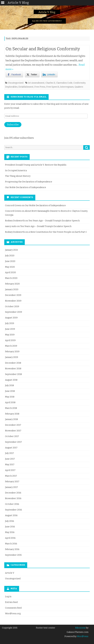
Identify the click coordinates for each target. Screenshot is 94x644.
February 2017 (12, 482)
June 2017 (10, 459)
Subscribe (13, 125)
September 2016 (14, 510)
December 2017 (13, 425)
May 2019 (10, 335)
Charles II (50, 83)
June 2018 (10, 391)
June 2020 (10, 261)
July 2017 (9, 453)
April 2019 (10, 340)
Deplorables (11, 87)
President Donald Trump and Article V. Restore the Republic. (36, 165)
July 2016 (10, 521)
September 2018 (13, 374)
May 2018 (10, 397)
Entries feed (11, 602)
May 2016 (10, 532)
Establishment (26, 87)
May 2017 (10, 465)
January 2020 (12, 290)
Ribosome (80, 628)
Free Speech (53, 87)
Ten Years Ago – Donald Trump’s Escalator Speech (54, 221)
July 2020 (10, 256)
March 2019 (11, 346)
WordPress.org (13, 614)
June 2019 (10, 329)
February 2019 (12, 352)
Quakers (79, 87)
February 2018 (12, 414)
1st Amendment (36, 83)
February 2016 (12, 549)
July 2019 (10, 323)
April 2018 (10, 402)
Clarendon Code (64, 83)
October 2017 (12, 436)
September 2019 (14, 312)
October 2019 (12, 307)
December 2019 (13, 295)
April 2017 (10, 470)
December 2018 (13, 363)
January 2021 (11, 250)
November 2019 (13, 301)
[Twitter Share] (32, 75)
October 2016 (12, 504)
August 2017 (11, 448)
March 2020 (11, 278)
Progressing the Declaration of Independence (29, 182)
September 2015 (13, 555)
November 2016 (13, 498)
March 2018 (11, 408)
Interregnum (67, 87)
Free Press (40, 87)
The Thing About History (18, 176)
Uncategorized (16, 83)
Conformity (79, 83)
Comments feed (13, 608)
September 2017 (13, 442)
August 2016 (11, 515)
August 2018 (11, 380)
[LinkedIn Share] (49, 75)
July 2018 (9, 385)
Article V (10, 573)
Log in (8, 597)
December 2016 (13, 493)
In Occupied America (16, 171)
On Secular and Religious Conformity (43, 49)
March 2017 (11, 476)
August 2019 (11, 318)
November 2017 (13, 431)
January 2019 (12, 357)
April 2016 (10, 538)
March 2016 (11, 544)
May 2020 (10, 267)
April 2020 (10, 272)
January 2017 (11, 487)
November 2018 (13, 369)
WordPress (82, 636)
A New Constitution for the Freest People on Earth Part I (58, 232)
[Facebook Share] (14, 75)
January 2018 (11, 419)
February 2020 (12, 284)
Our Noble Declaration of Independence (26, 187)
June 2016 (10, 527)
